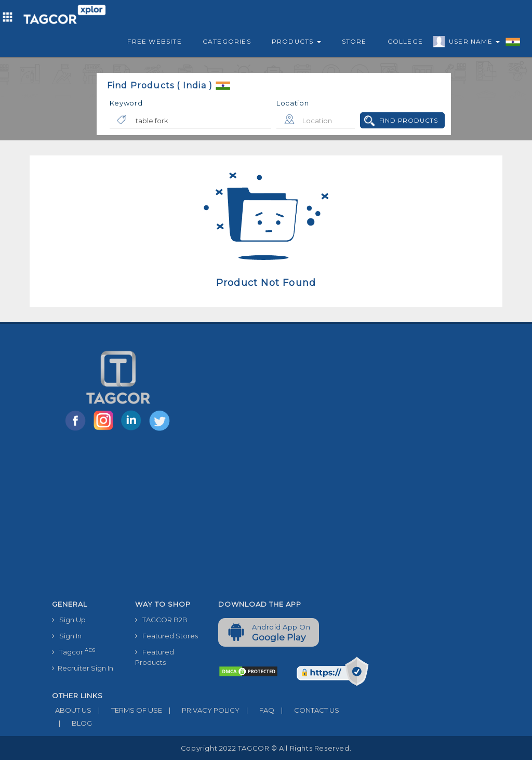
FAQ (257, 710)
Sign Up (69, 620)
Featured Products (155, 657)
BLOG (72, 723)
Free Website (154, 41)
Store (354, 41)
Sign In (67, 636)
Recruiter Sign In (83, 668)
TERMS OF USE (127, 710)
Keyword (126, 103)
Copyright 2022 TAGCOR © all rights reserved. (266, 748)
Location (293, 103)
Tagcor (74, 652)
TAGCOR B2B (161, 620)
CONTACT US (307, 710)
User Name (472, 43)
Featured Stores (167, 636)
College (405, 41)
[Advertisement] (210, 517)
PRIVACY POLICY (201, 710)
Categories (227, 41)
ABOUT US (72, 710)
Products (296, 41)
